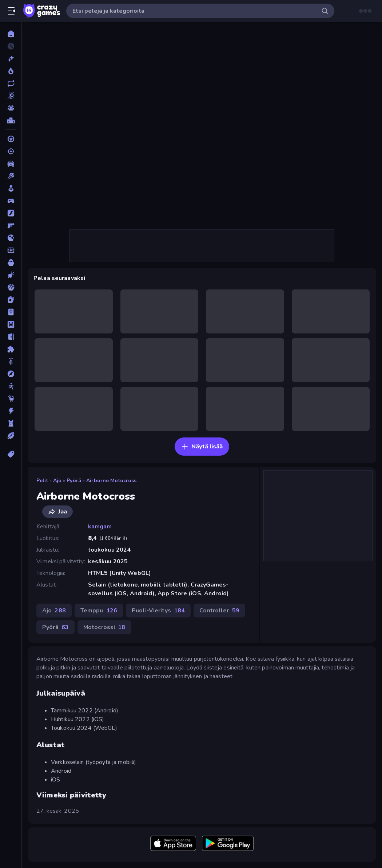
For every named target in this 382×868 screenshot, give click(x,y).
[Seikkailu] (11, 374)
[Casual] (11, 188)
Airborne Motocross (111, 481)
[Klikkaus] (11, 275)
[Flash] (11, 213)
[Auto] (11, 164)
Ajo (57, 481)
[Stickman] (11, 386)
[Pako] (11, 337)
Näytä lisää (202, 447)
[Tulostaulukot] (11, 120)
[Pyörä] (11, 361)
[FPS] (11, 225)
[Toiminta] (11, 411)
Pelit (42, 481)
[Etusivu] (11, 34)
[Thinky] (11, 399)
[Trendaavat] (11, 71)
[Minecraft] (11, 324)
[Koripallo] (11, 287)
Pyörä (74, 481)
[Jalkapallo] (11, 250)
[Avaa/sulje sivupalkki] (12, 11)
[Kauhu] (11, 263)
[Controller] (11, 201)
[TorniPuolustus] (11, 423)
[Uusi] (11, 59)
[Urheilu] (11, 436)
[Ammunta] (11, 151)
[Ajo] (11, 139)
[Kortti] (11, 300)
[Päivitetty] (11, 83)
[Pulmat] (11, 349)
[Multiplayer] (11, 108)
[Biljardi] (11, 176)
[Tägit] (11, 454)
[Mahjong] (11, 312)
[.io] (11, 238)
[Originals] (11, 96)
